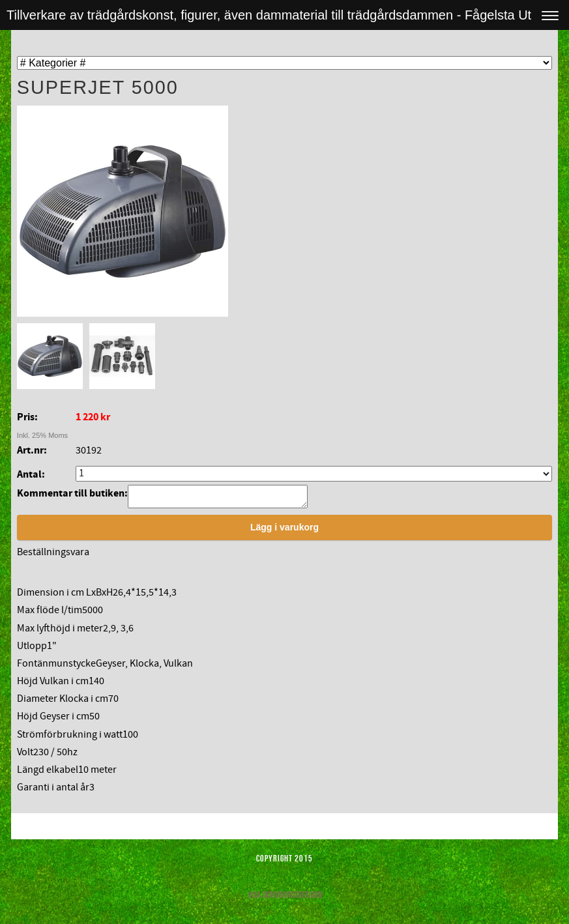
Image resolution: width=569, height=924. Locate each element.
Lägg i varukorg (284, 531)
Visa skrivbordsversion (285, 899)
